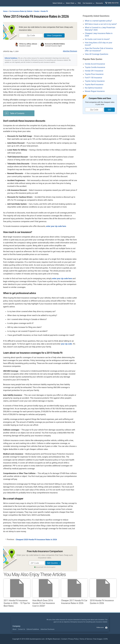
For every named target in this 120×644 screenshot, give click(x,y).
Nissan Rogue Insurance (95, 91)
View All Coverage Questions (97, 54)
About (14, 629)
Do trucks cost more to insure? (97, 39)
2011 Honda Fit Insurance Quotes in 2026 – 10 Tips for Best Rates (17, 593)
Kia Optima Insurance (94, 88)
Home (5, 11)
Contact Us (22, 629)
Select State (71, 3)
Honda (37, 11)
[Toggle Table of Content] (19, 113)
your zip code (66, 344)
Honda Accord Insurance (95, 64)
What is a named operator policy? (98, 21)
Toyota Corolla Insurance (95, 67)
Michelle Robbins (59, 44)
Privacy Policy (73, 639)
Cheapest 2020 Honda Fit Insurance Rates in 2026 (36, 540)
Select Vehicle (58, 3)
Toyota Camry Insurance (95, 81)
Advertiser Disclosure (70, 51)
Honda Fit (44, 11)
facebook (106, 628)
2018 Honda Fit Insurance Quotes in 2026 (103, 592)
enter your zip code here (56, 226)
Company (16, 626)
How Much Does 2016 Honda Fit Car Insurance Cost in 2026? (46, 593)
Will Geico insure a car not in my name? (101, 24)
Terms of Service (86, 639)
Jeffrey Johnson (32, 44)
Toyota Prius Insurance (94, 74)
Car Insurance (88, 3)
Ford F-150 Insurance (93, 78)
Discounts (99, 3)
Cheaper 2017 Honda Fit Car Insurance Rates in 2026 (74, 592)
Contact (64, 639)
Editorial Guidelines (11, 58)
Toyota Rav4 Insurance (94, 84)
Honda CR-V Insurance (94, 71)
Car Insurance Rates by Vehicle (21, 11)
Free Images (98, 639)
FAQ (79, 3)
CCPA (106, 639)
